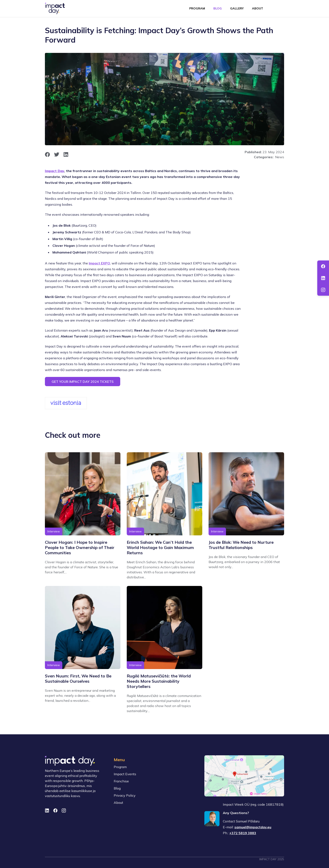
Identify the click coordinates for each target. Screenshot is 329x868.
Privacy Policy (125, 795)
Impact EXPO (99, 263)
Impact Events (125, 774)
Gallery (237, 8)
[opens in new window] (47, 154)
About (258, 8)
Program (197, 8)
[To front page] (55, 8)
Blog (218, 8)
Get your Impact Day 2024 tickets (83, 382)
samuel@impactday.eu (253, 827)
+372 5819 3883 (243, 833)
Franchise (121, 781)
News (280, 157)
